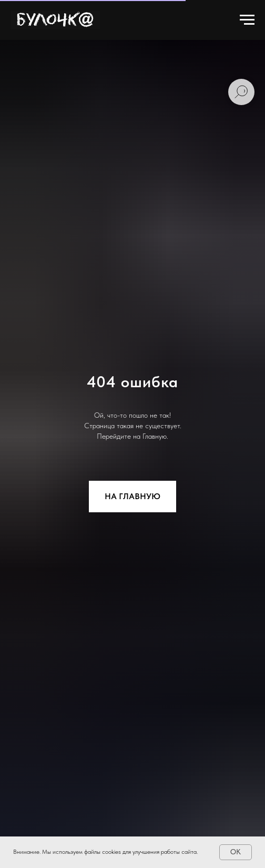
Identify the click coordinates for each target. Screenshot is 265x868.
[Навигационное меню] (247, 20)
